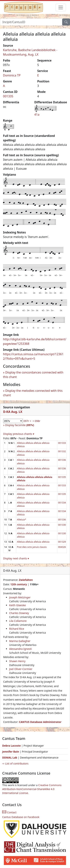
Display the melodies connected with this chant (33, 393)
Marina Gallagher (20, 641)
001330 (62, 525)
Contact (9, 812)
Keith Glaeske (17, 605)
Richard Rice (17, 629)
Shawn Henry (17, 661)
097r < (27, 421)
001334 (62, 503)
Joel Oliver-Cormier (21, 669)
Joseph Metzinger (20, 597)
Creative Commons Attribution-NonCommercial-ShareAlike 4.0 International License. (32, 789)
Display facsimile (20, 425)
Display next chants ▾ (16, 558)
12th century (19, 584)
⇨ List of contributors (15, 763)
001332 (62, 451)
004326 (62, 547)
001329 (62, 542)
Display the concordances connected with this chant (33, 375)
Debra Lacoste (11, 746)
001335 (8, 96)
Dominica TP (12, 75)
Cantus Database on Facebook (21, 817)
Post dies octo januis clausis (32, 547)
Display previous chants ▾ (19, 434)
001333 (62, 443)
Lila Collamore (18, 621)
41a (37, 114)
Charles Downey (19, 613)
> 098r (36, 421)
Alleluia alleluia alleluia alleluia (33, 542)
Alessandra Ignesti (20, 649)
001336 (62, 460)
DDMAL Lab (10, 758)
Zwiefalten (26, 580)
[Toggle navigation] (61, 7)
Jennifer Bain (11, 752)
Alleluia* (22, 520)
